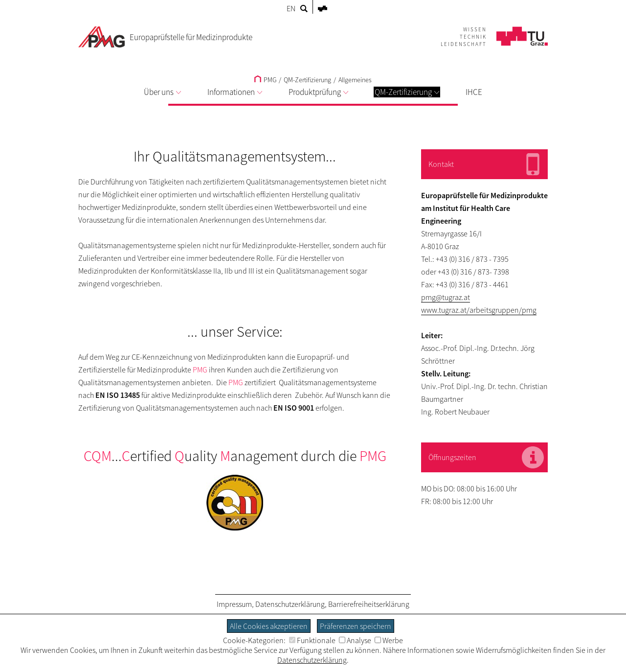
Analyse (355, 640)
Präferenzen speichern (356, 626)
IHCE (474, 92)
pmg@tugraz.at (446, 297)
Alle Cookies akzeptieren (269, 626)
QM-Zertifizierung (407, 92)
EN (291, 8)
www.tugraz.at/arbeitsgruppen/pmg (479, 310)
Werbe (389, 640)
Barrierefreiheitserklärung (369, 604)
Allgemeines (355, 80)
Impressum (234, 604)
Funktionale (312, 640)
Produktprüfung (318, 92)
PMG (265, 80)
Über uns (162, 92)
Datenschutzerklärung (290, 604)
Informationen (235, 92)
